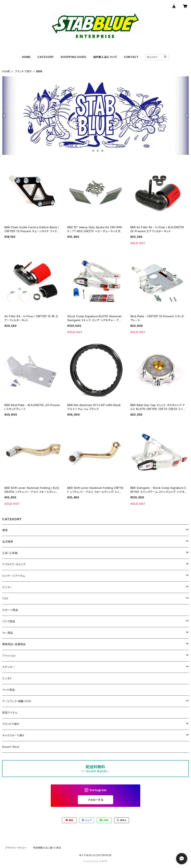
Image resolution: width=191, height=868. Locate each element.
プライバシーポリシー (16, 848)
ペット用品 (9, 690)
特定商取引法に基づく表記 (47, 848)
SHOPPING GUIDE (73, 57)
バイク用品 (9, 621)
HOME (26, 57)
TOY (5, 599)
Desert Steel (11, 747)
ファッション (9, 656)
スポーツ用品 (10, 610)
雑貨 (5, 530)
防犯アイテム (10, 713)
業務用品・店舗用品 (14, 644)
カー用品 (8, 633)
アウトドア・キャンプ (14, 564)
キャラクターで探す (13, 735)
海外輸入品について (105, 57)
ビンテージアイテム (14, 576)
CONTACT (131, 57)
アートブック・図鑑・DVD (17, 701)
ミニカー (7, 587)
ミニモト (7, 678)
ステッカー (9, 667)
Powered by (95, 861)
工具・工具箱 (10, 553)
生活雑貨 (8, 541)
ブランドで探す (23, 71)
